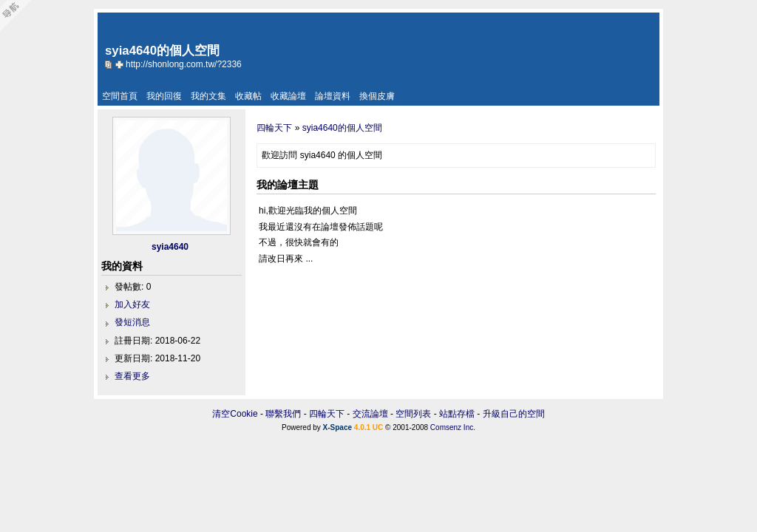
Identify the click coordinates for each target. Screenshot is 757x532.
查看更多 (132, 376)
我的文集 (208, 96)
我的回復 (164, 96)
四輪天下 (274, 128)
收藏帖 (248, 96)
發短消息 (132, 322)
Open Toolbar (18, 16)
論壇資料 (333, 96)
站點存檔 (457, 414)
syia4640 (170, 247)
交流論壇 (370, 414)
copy (110, 64)
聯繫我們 (283, 414)
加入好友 (132, 304)
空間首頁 (120, 96)
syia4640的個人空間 (342, 128)
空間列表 (413, 414)
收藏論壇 (288, 96)
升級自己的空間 (514, 414)
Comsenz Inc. (453, 427)
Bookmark (120, 64)
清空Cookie (235, 414)
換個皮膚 (377, 96)
